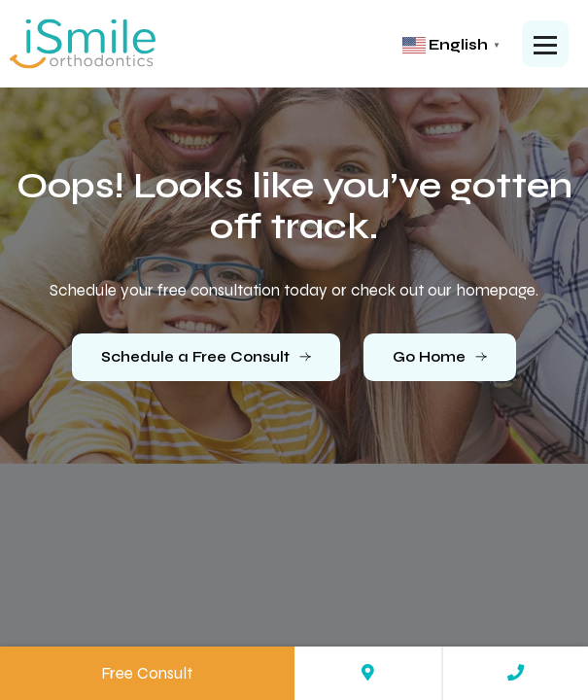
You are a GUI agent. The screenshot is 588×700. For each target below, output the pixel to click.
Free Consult (147, 673)
